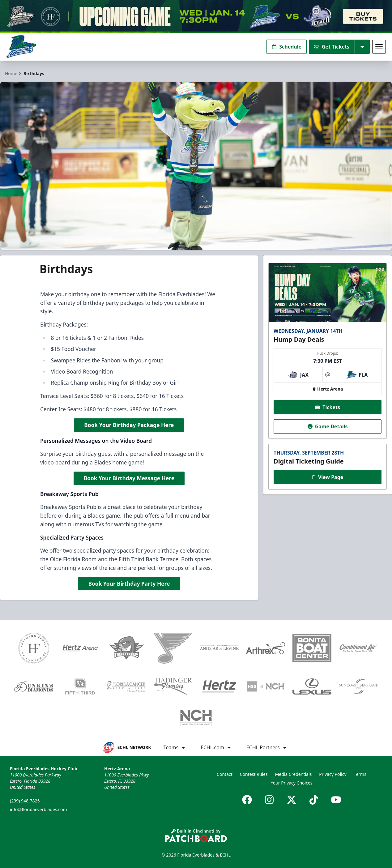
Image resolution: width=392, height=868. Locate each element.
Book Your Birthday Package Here (129, 425)
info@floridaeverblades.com (38, 809)
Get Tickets (332, 47)
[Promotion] (196, 16)
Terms (360, 774)
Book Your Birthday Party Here (129, 583)
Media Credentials (294, 774)
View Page (328, 477)
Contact (225, 774)
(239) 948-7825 (25, 801)
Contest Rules (254, 774)
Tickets (328, 407)
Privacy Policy (333, 774)
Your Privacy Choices (291, 783)
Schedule (287, 47)
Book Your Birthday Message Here (129, 478)
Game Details (327, 426)
